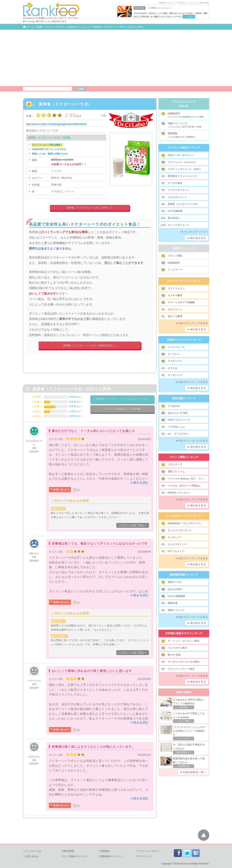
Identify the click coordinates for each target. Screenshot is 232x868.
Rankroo (184, 864)
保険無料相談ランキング (184, 575)
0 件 (75, 397)
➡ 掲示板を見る (197, 238)
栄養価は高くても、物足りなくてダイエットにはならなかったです (100, 543)
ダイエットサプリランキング (184, 281)
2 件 (75, 406)
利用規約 (104, 851)
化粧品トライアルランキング (184, 340)
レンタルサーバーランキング (184, 516)
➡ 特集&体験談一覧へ (193, 772)
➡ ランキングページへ (194, 232)
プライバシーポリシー (148, 851)
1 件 (75, 402)
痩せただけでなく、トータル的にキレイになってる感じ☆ (93, 431)
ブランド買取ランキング (184, 457)
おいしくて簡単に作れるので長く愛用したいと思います (92, 671)
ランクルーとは (32, 851)
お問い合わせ (31, 856)
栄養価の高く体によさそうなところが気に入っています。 (93, 747)
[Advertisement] (116, 58)
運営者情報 (67, 851)
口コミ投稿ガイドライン (74, 856)
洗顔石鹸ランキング (184, 398)
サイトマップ (144, 856)
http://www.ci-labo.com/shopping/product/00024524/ (56, 124)
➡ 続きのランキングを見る (192, 323)
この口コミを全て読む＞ (133, 525)
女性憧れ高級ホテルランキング (184, 633)
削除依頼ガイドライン (111, 856)
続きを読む (141, 483)
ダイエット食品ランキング (184, 148)
